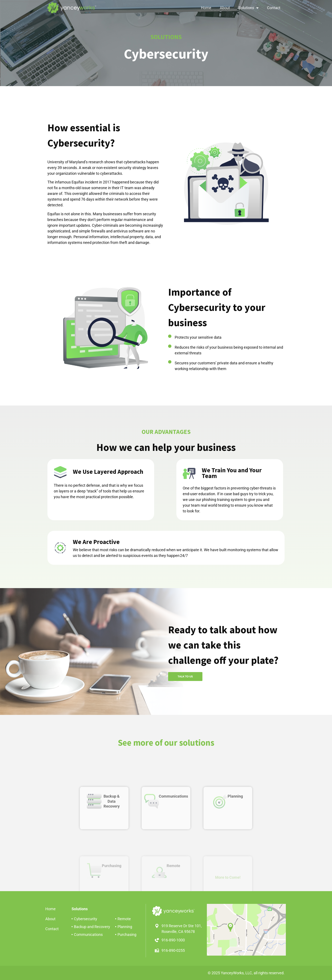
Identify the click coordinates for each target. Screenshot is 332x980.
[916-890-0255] (157, 951)
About (225, 8)
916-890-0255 (173, 950)
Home (206, 8)
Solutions (248, 8)
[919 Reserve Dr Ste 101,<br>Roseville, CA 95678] (157, 926)
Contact (274, 8)
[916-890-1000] (157, 940)
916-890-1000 (173, 940)
